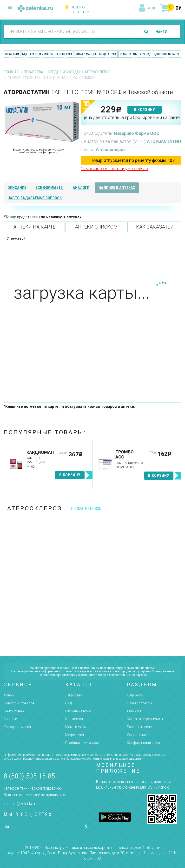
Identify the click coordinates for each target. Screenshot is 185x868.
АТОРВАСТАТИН (164, 141)
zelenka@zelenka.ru (20, 804)
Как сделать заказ (18, 727)
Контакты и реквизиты (145, 719)
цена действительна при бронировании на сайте (131, 117)
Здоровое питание (167, 54)
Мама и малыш (86, 54)
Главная (11, 72)
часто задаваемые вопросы (35, 198)
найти (161, 32)
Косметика (65, 54)
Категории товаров (19, 703)
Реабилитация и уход (135, 54)
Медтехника (108, 54)
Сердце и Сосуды (64, 72)
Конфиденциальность (145, 743)
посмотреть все (86, 509)
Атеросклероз (97, 72)
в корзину (145, 110)
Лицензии (135, 711)
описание (17, 188)
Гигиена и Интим (42, 54)
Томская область (79, 10)
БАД (25, 54)
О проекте (135, 695)
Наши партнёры (139, 703)
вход (151, 8)
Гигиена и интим (78, 711)
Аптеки (9, 695)
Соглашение (137, 735)
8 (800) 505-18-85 (29, 776)
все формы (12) (50, 188)
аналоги (81, 188)
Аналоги (10, 719)
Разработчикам (140, 727)
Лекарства (12, 54)
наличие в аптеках (117, 188)
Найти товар (14, 711)
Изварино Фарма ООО (137, 133)
